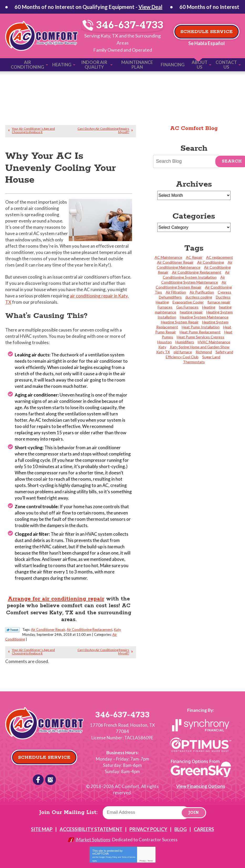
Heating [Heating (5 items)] (209, 305)
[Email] (146, 807)
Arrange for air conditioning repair (56, 596)
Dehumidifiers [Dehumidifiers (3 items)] (170, 295)
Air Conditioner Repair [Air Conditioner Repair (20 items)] (175, 261)
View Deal (86, 7)
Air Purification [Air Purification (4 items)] (202, 291)
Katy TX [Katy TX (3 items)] (163, 350)
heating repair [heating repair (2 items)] (191, 310)
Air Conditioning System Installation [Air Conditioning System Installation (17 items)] (196, 273)
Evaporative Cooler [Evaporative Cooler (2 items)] (188, 300)
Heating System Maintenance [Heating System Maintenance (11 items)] (204, 315)
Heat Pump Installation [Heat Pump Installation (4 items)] (201, 325)
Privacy (142, 856)
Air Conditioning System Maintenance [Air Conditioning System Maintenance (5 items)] (193, 278)
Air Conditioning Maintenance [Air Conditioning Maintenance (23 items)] (195, 263)
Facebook (38, 777)
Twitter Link (12, 627)
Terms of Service (128, 851)
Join (194, 808)
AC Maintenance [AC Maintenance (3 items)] (168, 256)
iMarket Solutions (93, 835)
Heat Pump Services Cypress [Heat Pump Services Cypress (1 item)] (200, 335)
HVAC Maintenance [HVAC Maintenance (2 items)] (214, 340)
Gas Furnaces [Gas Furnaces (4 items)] (187, 305)
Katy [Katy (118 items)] (162, 345)
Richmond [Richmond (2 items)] (204, 350)
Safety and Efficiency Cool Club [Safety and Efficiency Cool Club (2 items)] (199, 353)
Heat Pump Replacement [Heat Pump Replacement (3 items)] (200, 330)
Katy (118, 627)
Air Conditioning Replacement (90, 627)
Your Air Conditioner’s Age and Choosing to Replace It (33, 129)
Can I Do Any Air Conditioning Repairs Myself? (103, 129)
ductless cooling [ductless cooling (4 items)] (199, 295)
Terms (150, 856)
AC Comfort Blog (194, 127)
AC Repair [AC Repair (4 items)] (194, 256)
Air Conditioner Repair (48, 627)
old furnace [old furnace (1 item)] (183, 350)
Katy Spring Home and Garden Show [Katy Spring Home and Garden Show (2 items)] (200, 345)
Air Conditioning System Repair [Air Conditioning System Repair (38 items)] (191, 283)
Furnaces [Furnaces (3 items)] (165, 305)
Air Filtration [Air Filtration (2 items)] (176, 291)
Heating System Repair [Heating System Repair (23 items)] (180, 320)
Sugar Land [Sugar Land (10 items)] (211, 355)
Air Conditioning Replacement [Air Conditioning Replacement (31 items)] (197, 271)
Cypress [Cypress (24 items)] (225, 291)
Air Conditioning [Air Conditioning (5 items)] (211, 261)
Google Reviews (50, 777)
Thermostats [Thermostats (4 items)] (194, 360)
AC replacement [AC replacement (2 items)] (220, 256)
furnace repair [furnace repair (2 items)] (219, 300)
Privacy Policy (111, 851)
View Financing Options (201, 783)
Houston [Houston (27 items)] (165, 340)
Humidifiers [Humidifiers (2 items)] (185, 340)
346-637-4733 (125, 25)
